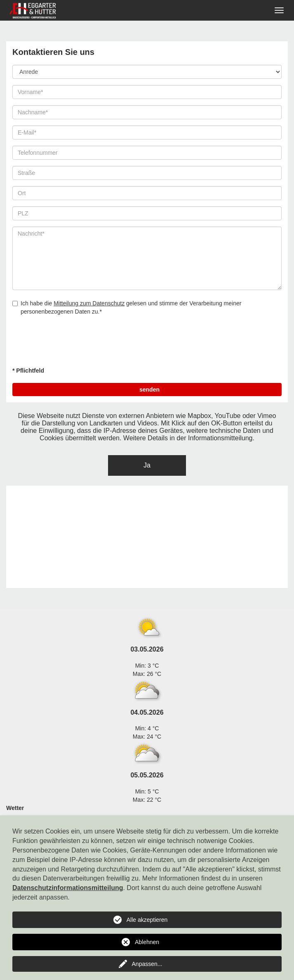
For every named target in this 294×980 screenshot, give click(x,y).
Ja (147, 465)
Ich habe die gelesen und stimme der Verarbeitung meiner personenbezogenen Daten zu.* (127, 307)
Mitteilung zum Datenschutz (89, 303)
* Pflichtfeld (28, 371)
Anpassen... (147, 964)
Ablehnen (147, 942)
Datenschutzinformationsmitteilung (68, 888)
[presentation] (75, 344)
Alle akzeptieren (147, 920)
